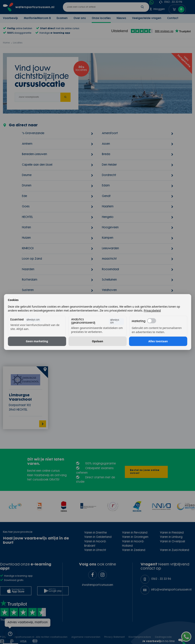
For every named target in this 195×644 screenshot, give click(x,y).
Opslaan (97, 341)
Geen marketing (37, 341)
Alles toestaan (158, 341)
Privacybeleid (152, 310)
